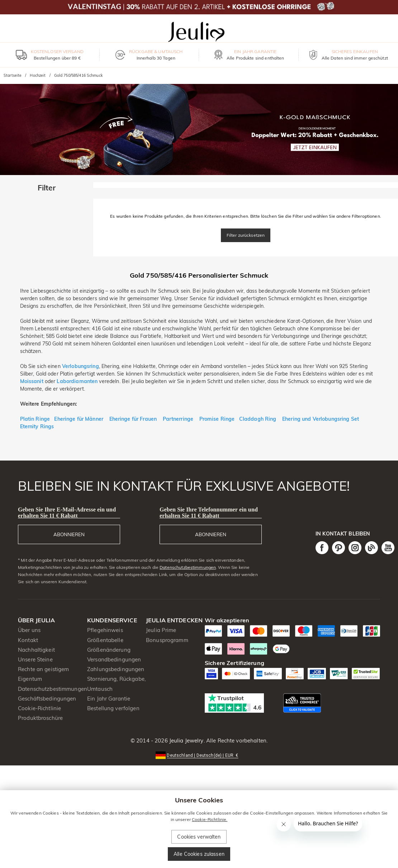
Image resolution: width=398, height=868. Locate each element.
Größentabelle (105, 640)
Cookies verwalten (199, 837)
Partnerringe (178, 419)
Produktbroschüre (40, 718)
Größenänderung (109, 650)
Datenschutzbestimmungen (188, 567)
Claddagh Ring (258, 419)
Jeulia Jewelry (186, 740)
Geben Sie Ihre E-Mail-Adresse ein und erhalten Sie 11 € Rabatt (67, 513)
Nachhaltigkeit (36, 650)
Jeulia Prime (161, 630)
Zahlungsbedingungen (116, 669)
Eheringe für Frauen (133, 419)
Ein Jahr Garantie (109, 699)
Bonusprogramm (167, 640)
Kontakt (28, 640)
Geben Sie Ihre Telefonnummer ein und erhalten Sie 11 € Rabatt (209, 513)
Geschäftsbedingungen (47, 699)
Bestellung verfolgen (113, 708)
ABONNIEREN (69, 534)
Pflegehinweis (105, 630)
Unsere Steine (35, 659)
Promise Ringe (217, 419)
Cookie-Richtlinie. (210, 819)
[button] (199, 755)
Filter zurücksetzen (246, 235)
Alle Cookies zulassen (199, 854)
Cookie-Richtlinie (39, 708)
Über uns (29, 630)
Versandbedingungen (114, 659)
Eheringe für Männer (79, 419)
